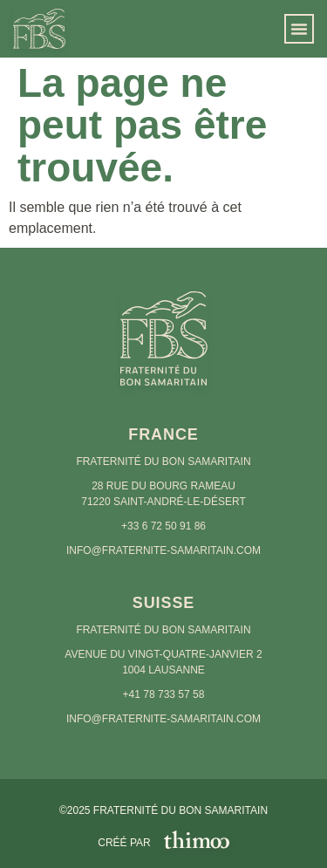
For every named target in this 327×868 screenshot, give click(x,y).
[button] (299, 29)
